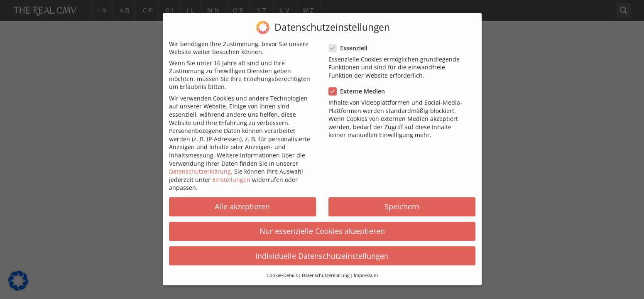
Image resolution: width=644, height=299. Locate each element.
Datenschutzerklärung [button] (326, 269)
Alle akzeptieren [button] (242, 200)
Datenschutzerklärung (200, 165)
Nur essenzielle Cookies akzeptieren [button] (322, 225)
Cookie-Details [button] (282, 269)
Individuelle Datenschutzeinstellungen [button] (322, 250)
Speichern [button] (402, 200)
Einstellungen (231, 173)
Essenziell (351, 42)
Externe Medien (359, 85)
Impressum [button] (366, 269)
